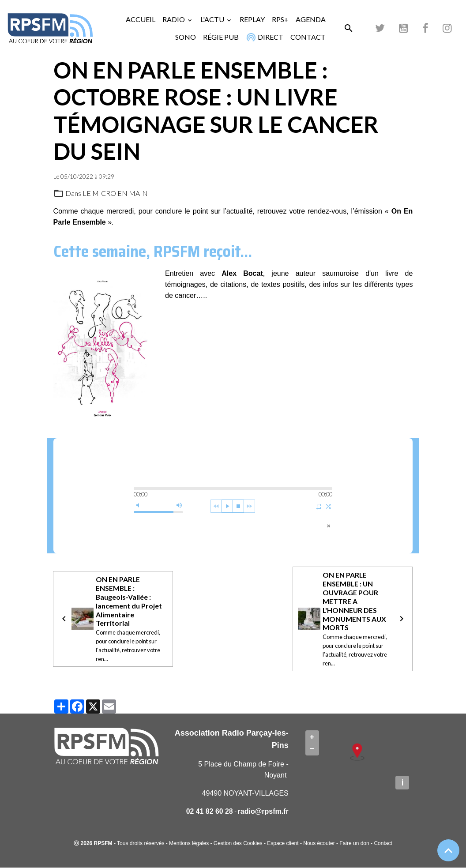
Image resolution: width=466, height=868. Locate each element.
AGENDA (311, 19)
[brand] (50, 28)
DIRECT (264, 37)
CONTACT (308, 37)
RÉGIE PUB (221, 37)
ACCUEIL (141, 19)
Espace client (283, 844)
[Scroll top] (448, 850)
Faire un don (354, 844)
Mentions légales (189, 844)
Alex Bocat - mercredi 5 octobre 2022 (195, 525)
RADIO (174, 19)
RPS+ (280, 19)
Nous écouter (319, 844)
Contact (383, 844)
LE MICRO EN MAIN (115, 193)
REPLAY (252, 19)
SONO (186, 37)
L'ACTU (213, 19)
